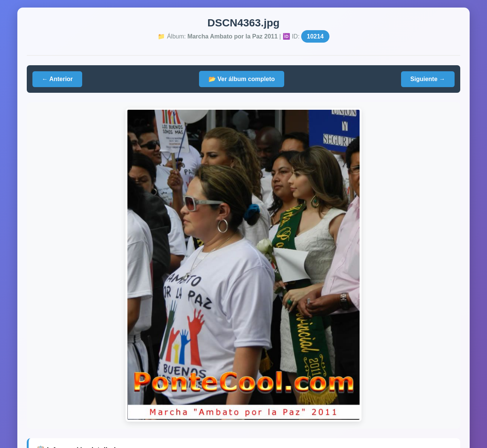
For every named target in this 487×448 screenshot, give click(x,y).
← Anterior (57, 79)
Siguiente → (428, 79)
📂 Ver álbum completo (242, 79)
